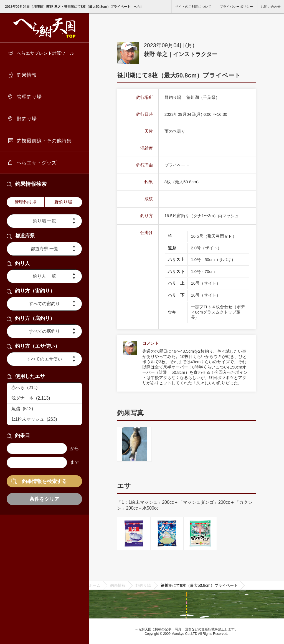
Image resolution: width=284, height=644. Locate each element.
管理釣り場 (29, 97)
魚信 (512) (44, 409)
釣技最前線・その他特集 (44, 141)
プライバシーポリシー (236, 7)
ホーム (95, 585)
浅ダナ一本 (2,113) (44, 399)
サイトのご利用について (193, 7)
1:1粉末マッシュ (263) (44, 420)
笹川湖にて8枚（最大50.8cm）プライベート (199, 585)
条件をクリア (44, 499)
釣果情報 (27, 75)
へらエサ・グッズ (37, 163)
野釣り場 (27, 119)
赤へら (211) (44, 388)
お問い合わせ (271, 7)
